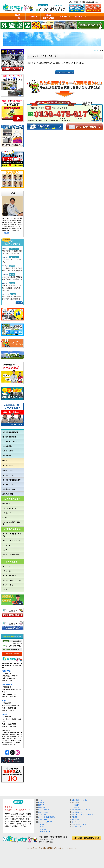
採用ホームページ (77, 822)
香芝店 (42, 824)
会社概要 (75, 817)
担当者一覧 (18, 16)
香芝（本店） (7, 671)
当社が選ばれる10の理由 (11, 432)
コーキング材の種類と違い (12, 480)
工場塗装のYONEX (77, 812)
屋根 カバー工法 (8, 494)
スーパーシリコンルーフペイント (12, 261)
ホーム (40, 800)
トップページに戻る (64, 72)
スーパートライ (8, 585)
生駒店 (42, 827)
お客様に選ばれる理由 (48, 16)
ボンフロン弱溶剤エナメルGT (12, 556)
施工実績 (63, 16)
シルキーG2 (6, 571)
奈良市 (5, 714)
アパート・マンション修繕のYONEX (83, 815)
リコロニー (6, 566)
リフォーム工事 (8, 485)
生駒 (4, 701)
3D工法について (8, 475)
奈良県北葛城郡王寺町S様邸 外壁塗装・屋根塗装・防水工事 (12, 288)
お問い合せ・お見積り (12, 654)
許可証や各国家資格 (9, 437)
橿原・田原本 (7, 684)
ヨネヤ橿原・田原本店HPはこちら (87, 838)
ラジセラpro (7, 513)
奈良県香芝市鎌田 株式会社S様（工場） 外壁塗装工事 (12, 269)
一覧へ (19, 303)
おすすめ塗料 (76, 802)
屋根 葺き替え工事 (9, 489)
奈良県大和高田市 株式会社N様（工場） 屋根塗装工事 (12, 278)
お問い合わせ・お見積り (80, 824)
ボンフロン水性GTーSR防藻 (11, 523)
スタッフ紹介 (76, 819)
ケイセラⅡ (6, 545)
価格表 (5, 461)
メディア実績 (42, 819)
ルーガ (5, 590)
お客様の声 (42, 807)
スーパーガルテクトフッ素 (12, 580)
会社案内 (33, 16)
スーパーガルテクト (9, 576)
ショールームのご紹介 (95, 16)
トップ (5, 16)
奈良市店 (43, 829)
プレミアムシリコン (9, 508)
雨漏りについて (8, 471)
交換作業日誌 (7, 446)
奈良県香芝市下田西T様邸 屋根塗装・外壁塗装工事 (12, 298)
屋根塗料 (76, 807)
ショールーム (7, 455)
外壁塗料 (76, 805)
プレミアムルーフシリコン (11, 541)
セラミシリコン (8, 503)
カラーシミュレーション (11, 441)
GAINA (5, 517)
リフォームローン (8, 465)
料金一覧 (79, 16)
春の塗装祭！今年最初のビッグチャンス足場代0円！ (12, 252)
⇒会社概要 (6, 233)
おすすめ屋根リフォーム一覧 (81, 810)
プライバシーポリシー (79, 827)
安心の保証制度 (8, 451)
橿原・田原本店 (45, 832)
